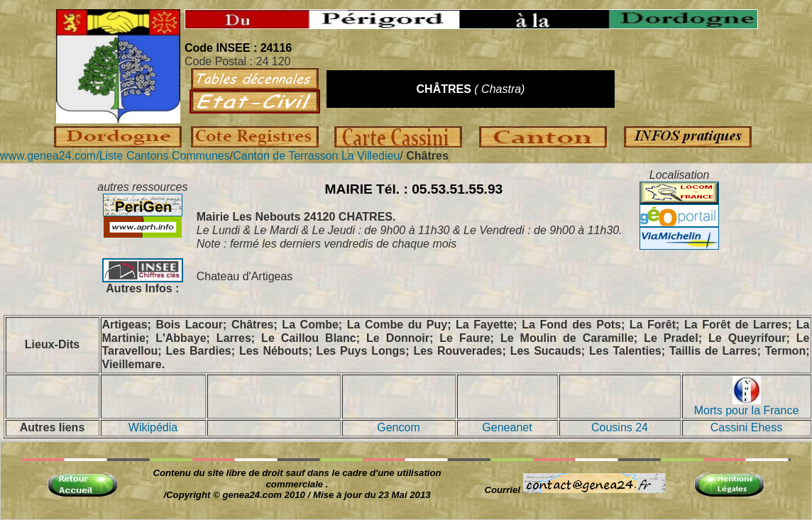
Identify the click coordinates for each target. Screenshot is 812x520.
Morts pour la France (747, 405)
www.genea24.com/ (50, 156)
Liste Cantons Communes (165, 156)
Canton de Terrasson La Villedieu (316, 156)
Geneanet (507, 427)
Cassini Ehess (746, 427)
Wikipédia (153, 427)
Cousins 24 (620, 427)
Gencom (398, 427)
